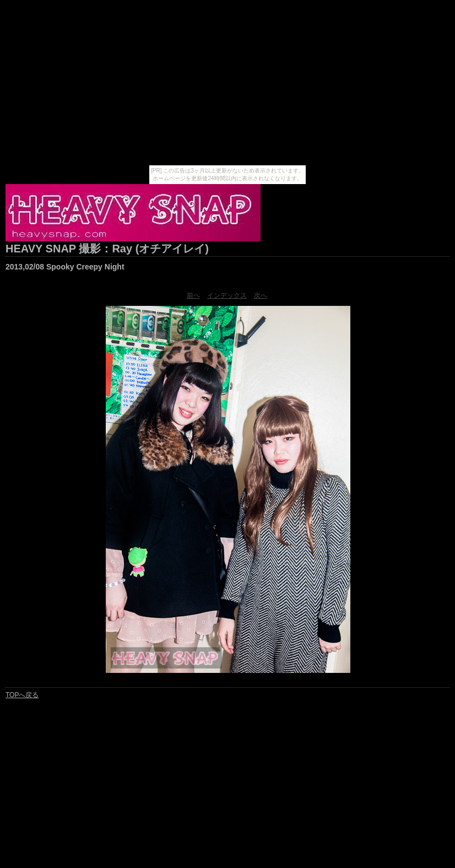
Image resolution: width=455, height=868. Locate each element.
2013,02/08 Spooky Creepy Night (65, 267)
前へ (193, 295)
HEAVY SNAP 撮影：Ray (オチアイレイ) (107, 249)
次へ (261, 295)
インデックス (227, 295)
